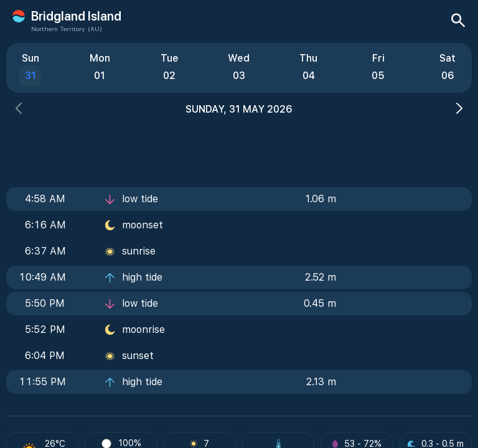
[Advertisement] (239, 147)
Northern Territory (58, 29)
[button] (19, 110)
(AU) (95, 29)
